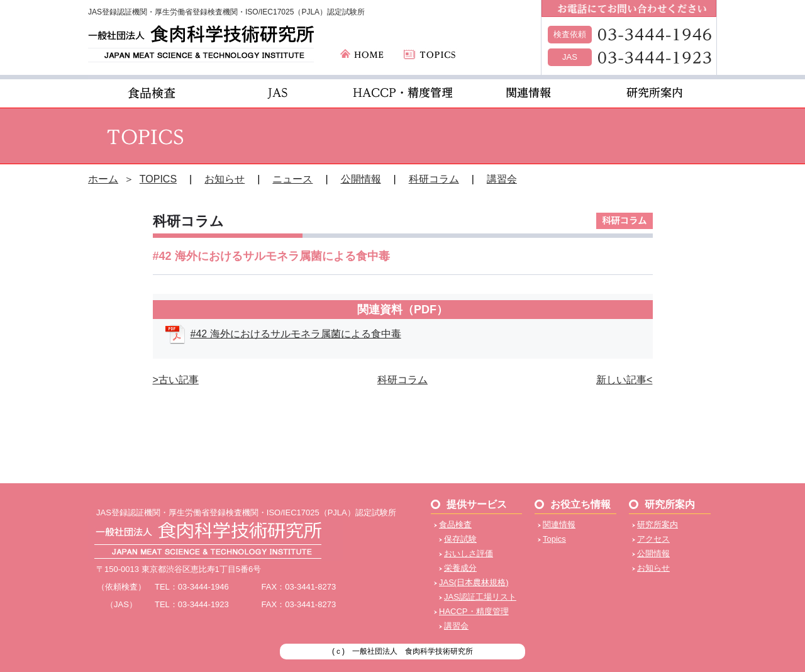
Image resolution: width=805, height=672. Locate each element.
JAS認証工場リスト (480, 597)
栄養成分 (460, 568)
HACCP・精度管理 (474, 611)
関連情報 (559, 524)
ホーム (103, 179)
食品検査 (455, 524)
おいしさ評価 (469, 553)
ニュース (292, 179)
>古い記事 (176, 380)
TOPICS (158, 179)
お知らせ (225, 179)
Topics (554, 539)
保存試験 (460, 539)
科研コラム (434, 179)
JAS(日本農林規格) (474, 582)
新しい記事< (624, 380)
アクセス (653, 539)
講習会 (502, 179)
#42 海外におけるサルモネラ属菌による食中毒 (296, 334)
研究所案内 (658, 524)
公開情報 (361, 179)
